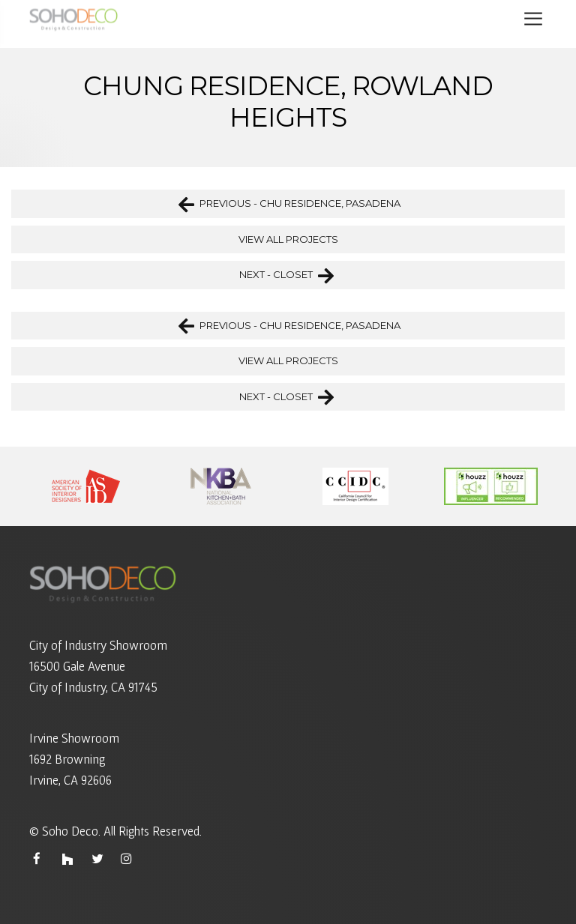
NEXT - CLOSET (286, 275)
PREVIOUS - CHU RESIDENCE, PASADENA (289, 204)
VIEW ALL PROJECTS (288, 239)
